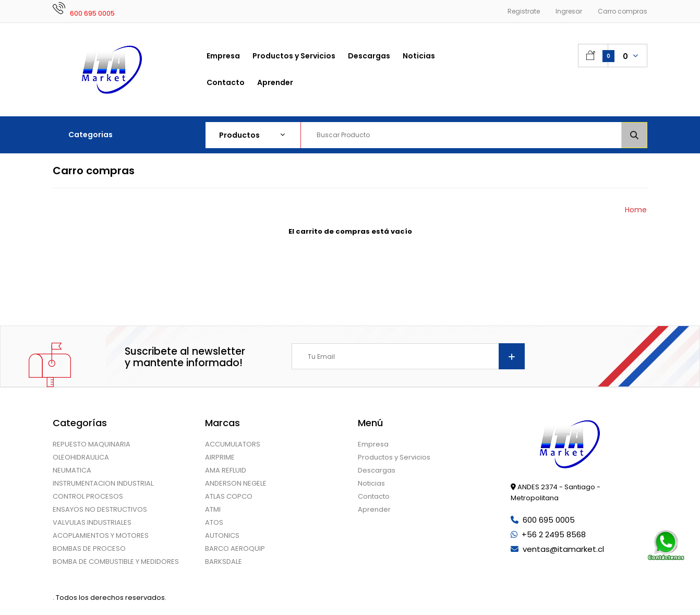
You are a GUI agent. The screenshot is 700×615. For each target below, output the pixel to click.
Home (636, 210)
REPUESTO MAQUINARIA (92, 444)
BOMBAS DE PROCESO (89, 548)
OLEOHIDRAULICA (81, 457)
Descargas (377, 470)
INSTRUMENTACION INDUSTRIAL (103, 483)
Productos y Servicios (394, 457)
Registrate (524, 11)
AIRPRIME (220, 457)
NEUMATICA (72, 470)
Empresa (373, 444)
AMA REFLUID (226, 470)
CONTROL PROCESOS (88, 496)
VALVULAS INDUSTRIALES (92, 522)
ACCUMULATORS (233, 444)
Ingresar (569, 11)
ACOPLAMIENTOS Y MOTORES (101, 535)
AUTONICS (222, 535)
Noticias (371, 483)
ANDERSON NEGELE (236, 483)
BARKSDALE (224, 562)
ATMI (213, 509)
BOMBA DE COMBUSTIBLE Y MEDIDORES (116, 562)
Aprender (374, 509)
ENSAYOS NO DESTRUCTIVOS (100, 509)
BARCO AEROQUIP (235, 548)
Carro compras (623, 11)
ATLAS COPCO (229, 496)
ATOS (214, 522)
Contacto (374, 496)
